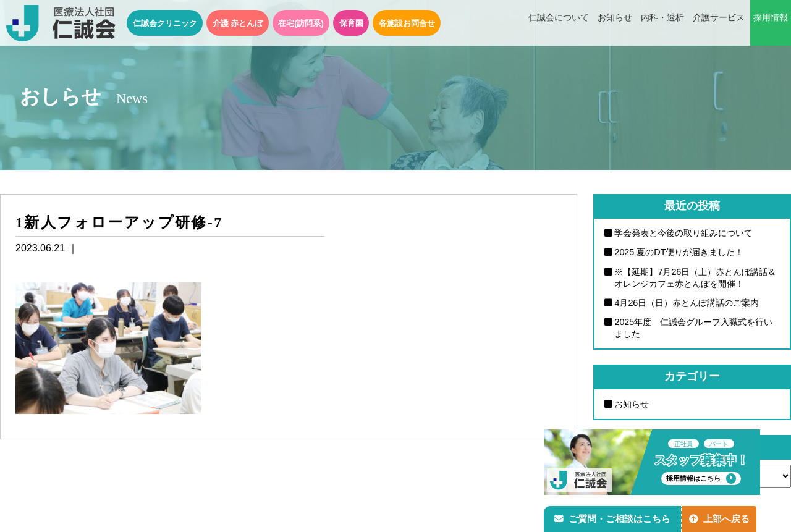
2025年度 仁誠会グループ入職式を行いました (693, 328)
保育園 (351, 23)
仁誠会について (559, 23)
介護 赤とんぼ (238, 23)
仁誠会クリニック (165, 23)
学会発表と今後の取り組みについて (683, 233)
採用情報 (771, 23)
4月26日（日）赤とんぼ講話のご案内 (687, 303)
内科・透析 (662, 23)
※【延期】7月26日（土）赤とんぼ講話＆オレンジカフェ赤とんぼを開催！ (695, 278)
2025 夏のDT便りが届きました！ (679, 253)
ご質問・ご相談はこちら (614, 517)
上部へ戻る (722, 517)
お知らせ (615, 23)
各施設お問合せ (407, 23)
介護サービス (719, 23)
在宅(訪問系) (301, 23)
